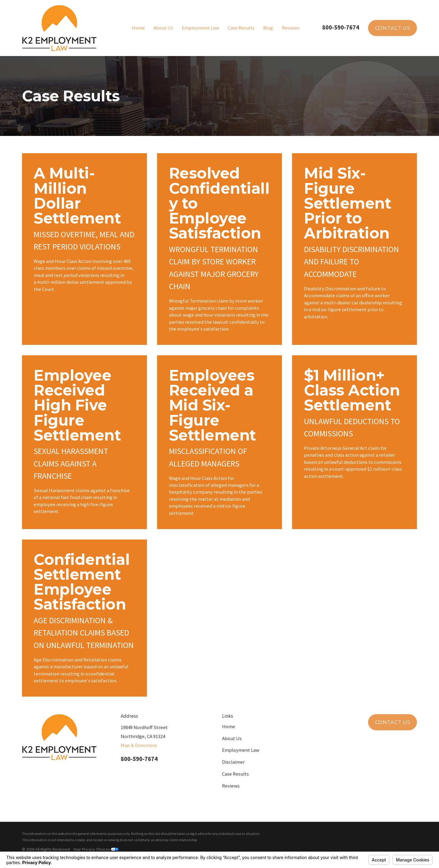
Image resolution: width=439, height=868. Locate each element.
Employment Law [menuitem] (200, 28)
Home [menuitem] (138, 28)
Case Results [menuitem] (241, 28)
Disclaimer (233, 762)
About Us (232, 738)
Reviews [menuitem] (291, 28)
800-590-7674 (341, 27)
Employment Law (241, 750)
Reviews (231, 786)
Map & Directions (139, 745)
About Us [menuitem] (163, 28)
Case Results (235, 774)
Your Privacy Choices (96, 849)
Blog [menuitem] (268, 28)
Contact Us (393, 28)
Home (229, 727)
